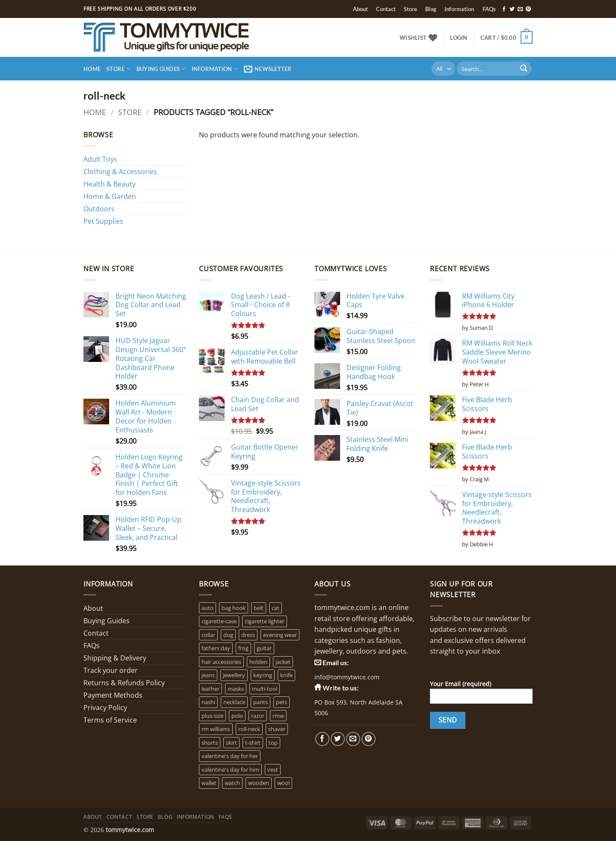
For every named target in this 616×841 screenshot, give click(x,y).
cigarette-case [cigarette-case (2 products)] (219, 621)
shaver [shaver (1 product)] (277, 729)
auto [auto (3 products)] (207, 608)
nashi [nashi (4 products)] (208, 702)
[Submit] (524, 69)
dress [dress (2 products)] (248, 635)
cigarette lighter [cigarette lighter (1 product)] (265, 621)
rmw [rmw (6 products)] (278, 716)
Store (410, 9)
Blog (431, 9)
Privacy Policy (105, 708)
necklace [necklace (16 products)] (234, 702)
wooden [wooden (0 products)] (259, 783)
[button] (459, 38)
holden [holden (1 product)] (258, 662)
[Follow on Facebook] (504, 9)
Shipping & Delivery (115, 658)
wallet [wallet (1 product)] (209, 783)
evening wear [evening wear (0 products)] (280, 635)
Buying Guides (161, 69)
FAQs (489, 9)
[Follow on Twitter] (512, 9)
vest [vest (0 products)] (273, 770)
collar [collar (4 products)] (208, 635)
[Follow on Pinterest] (528, 9)
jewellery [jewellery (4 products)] (234, 675)
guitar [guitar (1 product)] (264, 648)
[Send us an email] (520, 9)
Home (92, 69)
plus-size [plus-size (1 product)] (212, 716)
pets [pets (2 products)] (281, 702)
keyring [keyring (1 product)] (263, 675)
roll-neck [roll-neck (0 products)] (249, 729)
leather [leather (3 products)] (210, 689)
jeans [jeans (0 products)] (208, 675)
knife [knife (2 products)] (286, 675)
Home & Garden (110, 196)
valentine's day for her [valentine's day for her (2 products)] (230, 756)
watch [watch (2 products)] (232, 783)
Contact (386, 9)
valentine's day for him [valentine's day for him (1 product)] (230, 770)
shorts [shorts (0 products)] (210, 743)
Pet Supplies (103, 221)
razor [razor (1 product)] (258, 716)
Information (459, 9)
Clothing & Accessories (120, 172)
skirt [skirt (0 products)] (231, 743)
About (360, 9)
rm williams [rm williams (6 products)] (216, 729)
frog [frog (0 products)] (243, 648)
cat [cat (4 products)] (275, 608)
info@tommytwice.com (347, 677)
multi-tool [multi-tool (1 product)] (265, 689)
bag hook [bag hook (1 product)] (234, 608)
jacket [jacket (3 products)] (283, 662)
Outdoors (99, 209)
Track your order (111, 670)
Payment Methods (113, 695)
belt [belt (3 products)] (259, 608)
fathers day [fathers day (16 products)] (216, 648)
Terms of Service (110, 720)
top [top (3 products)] (273, 743)
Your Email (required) (481, 695)
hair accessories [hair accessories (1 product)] (221, 662)
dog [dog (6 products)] (228, 635)
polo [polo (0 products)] (237, 716)
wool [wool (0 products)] (283, 783)
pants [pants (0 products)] (261, 702)
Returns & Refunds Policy (124, 683)
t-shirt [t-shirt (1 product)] (253, 743)
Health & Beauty (110, 184)
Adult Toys (100, 159)
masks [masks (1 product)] (236, 689)
